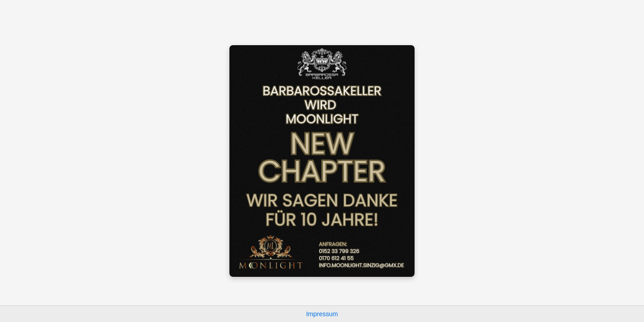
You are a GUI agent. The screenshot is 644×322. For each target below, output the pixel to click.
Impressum (322, 314)
